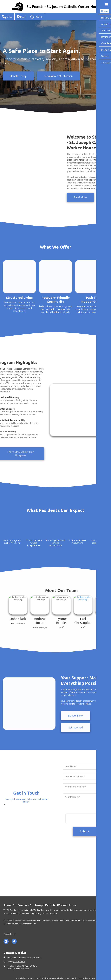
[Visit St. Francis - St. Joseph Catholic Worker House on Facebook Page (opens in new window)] (14, 930)
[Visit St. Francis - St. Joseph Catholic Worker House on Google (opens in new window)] (6, 930)
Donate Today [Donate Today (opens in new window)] (18, 76)
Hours (36, 17)
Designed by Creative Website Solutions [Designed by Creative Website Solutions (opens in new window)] (82, 967)
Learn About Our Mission (58, 76)
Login (56, 972)
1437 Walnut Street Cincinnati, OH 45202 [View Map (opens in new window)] (24, 946)
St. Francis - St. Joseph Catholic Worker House (64, 6)
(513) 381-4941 (19, 951)
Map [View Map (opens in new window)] (21, 17)
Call (7, 17)
